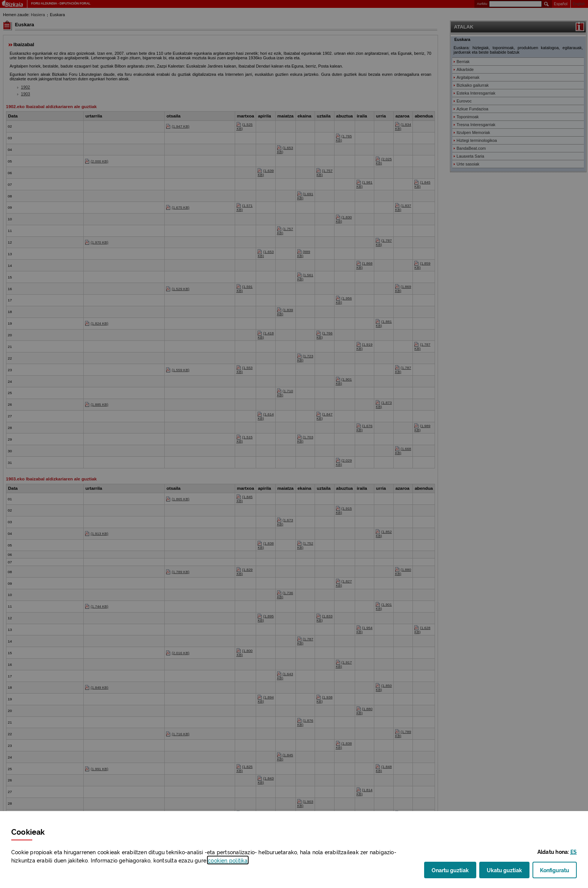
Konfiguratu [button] (558, 872)
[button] (574, 851)
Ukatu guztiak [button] (504, 870)
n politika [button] (228, 860)
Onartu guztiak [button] (450, 870)
